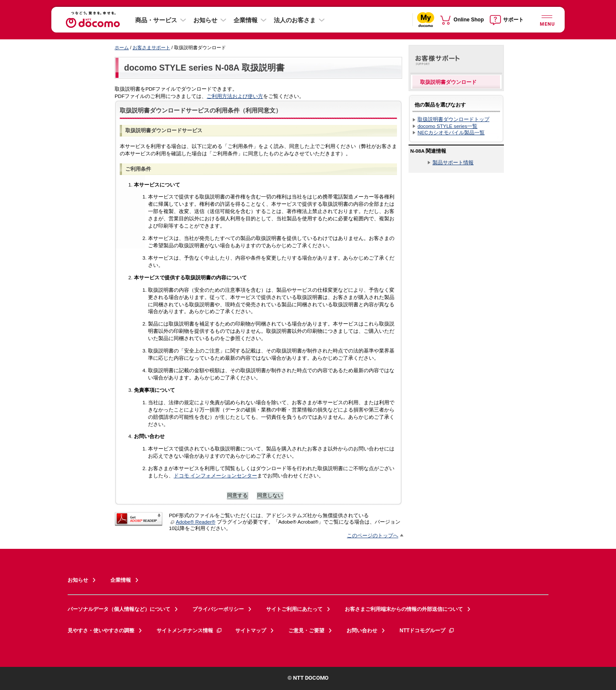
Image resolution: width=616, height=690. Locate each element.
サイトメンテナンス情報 (190, 631)
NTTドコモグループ (427, 631)
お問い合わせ (362, 631)
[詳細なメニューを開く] (547, 19)
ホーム (122, 47)
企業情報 (246, 20)
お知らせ (205, 20)
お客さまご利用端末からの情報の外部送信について (404, 609)
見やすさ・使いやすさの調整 (101, 631)
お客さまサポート (151, 47)
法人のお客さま (295, 20)
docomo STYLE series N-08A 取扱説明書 (204, 68)
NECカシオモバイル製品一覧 (451, 132)
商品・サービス (156, 20)
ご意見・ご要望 (306, 631)
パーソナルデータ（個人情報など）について (119, 609)
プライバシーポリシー (218, 609)
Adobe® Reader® (193, 522)
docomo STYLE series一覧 (447, 126)
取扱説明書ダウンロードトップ (453, 119)
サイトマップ (251, 631)
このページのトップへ (373, 535)
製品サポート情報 (453, 162)
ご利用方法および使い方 (235, 96)
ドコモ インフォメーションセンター (215, 475)
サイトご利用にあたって (294, 609)
